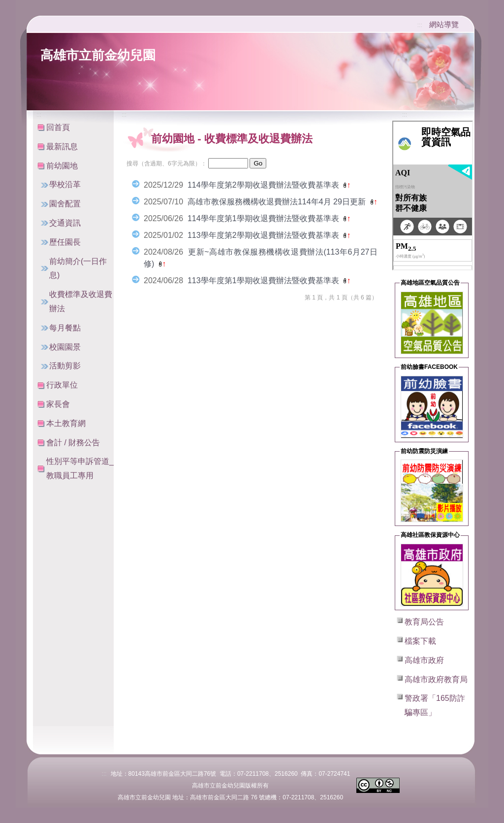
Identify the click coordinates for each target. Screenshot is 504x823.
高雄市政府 (424, 660)
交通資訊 (65, 223)
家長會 (58, 404)
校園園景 (65, 347)
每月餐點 (65, 328)
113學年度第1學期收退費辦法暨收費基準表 (264, 280)
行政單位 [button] (62, 385)
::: (420, 25)
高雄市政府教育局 (436, 679)
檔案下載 (420, 641)
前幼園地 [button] (62, 166)
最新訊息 (62, 147)
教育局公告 (424, 622)
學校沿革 (65, 184)
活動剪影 (65, 366)
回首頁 (58, 127)
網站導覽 (444, 24)
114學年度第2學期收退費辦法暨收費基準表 (264, 185)
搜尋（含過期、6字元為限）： (167, 164)
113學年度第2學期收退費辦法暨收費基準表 (264, 235)
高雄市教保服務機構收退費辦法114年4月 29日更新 (278, 202)
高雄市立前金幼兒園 (98, 55)
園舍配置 (65, 204)
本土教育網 (66, 423)
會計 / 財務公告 (73, 443)
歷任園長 (65, 242)
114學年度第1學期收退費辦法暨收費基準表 (264, 218)
